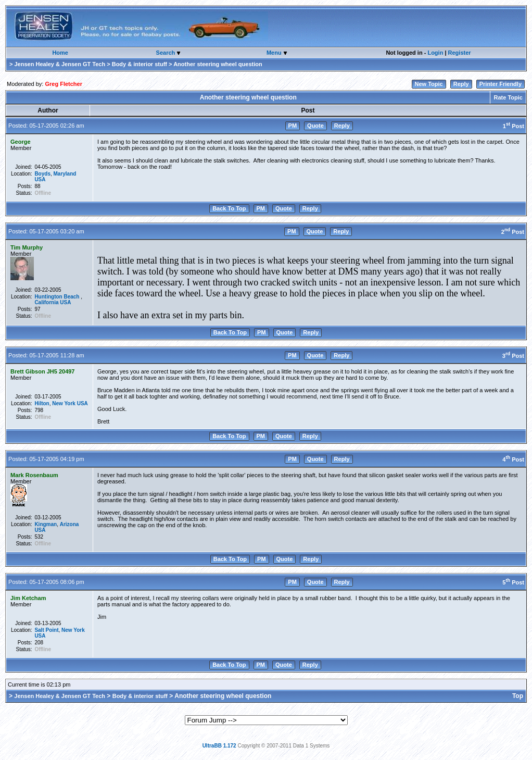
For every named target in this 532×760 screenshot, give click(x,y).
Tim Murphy (27, 247)
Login (435, 53)
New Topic (429, 84)
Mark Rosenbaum (34, 475)
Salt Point (46, 630)
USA (40, 179)
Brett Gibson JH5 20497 (43, 371)
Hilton (42, 403)
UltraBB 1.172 (219, 746)
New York (64, 403)
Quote (315, 126)
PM (293, 126)
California (46, 302)
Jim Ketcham (28, 598)
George (21, 142)
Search (167, 53)
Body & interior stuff (140, 64)
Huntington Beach (58, 297)
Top (518, 696)
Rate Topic (508, 97)
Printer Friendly (501, 84)
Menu (275, 53)
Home (60, 53)
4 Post (513, 459)
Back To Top (229, 208)
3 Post (513, 356)
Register (460, 53)
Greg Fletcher (64, 84)
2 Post (513, 232)
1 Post (514, 126)
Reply (461, 84)
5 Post (513, 582)
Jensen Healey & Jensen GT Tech (60, 64)
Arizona (69, 524)
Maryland (65, 174)
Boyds (42, 174)
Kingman (46, 524)
